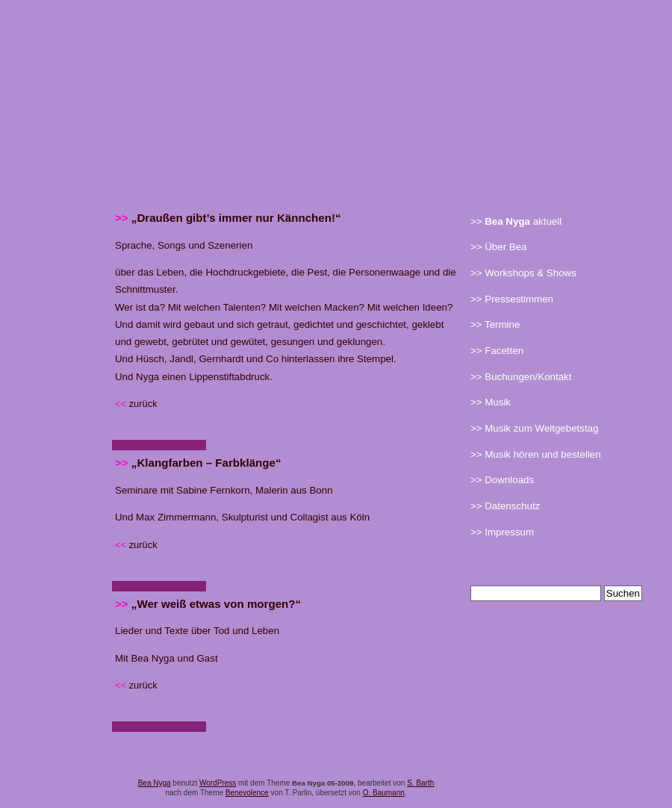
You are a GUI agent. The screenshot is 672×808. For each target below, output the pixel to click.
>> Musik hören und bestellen (536, 455)
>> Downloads (502, 480)
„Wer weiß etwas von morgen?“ (208, 604)
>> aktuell (516, 222)
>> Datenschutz (505, 506)
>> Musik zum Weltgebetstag (534, 429)
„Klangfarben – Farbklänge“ (198, 463)
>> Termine (495, 325)
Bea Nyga (155, 783)
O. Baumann (384, 793)
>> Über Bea (499, 247)
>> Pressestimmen (512, 299)
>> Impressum (502, 532)
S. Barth (420, 783)
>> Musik (491, 403)
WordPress (218, 783)
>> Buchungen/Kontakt (521, 377)
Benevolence (247, 793)
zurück (136, 404)
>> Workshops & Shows (523, 273)
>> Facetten (497, 351)
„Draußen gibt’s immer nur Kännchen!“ (228, 218)
